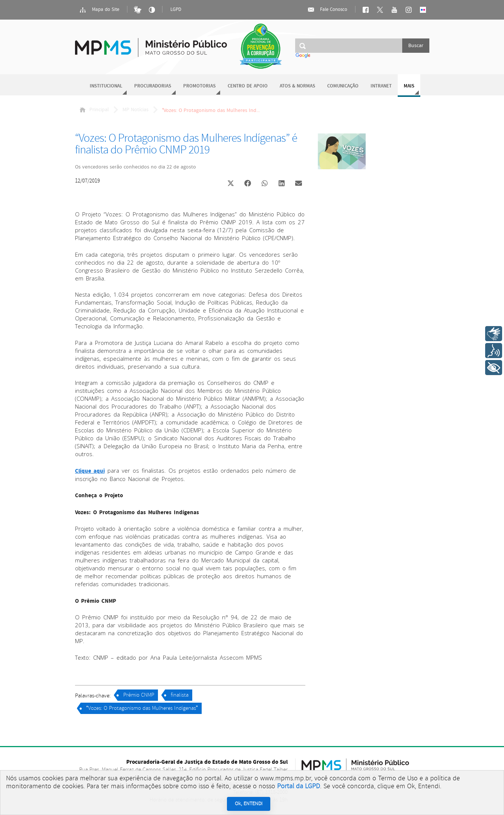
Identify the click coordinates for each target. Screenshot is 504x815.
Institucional (106, 86)
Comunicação (343, 86)
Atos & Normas (297, 86)
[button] (231, 184)
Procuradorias (153, 86)
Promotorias (199, 86)
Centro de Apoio (248, 86)
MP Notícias (136, 110)
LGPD (176, 10)
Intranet (381, 86)
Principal (94, 110)
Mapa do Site (99, 10)
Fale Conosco (327, 10)
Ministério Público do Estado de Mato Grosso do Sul (151, 43)
